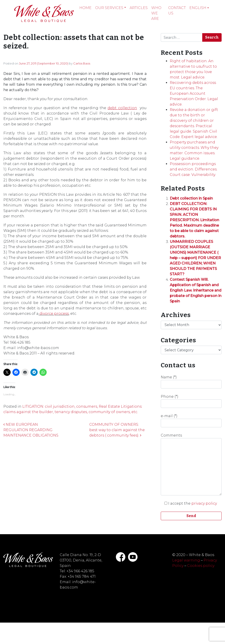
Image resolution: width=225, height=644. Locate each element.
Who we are (156, 13)
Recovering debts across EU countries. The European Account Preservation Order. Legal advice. (194, 93)
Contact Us (177, 10)
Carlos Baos (82, 63)
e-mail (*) (191, 421)
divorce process (54, 314)
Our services (109, 8)
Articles (139, 8)
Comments (191, 464)
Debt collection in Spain (191, 198)
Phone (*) (191, 401)
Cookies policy (201, 566)
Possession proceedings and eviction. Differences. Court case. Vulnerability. (194, 169)
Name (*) (191, 382)
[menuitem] (199, 8)
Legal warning (186, 560)
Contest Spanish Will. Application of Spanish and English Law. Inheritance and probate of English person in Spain (196, 290)
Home (85, 8)
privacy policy (204, 503)
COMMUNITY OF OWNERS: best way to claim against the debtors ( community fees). (117, 430)
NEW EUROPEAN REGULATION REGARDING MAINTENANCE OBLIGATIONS (31, 430)
